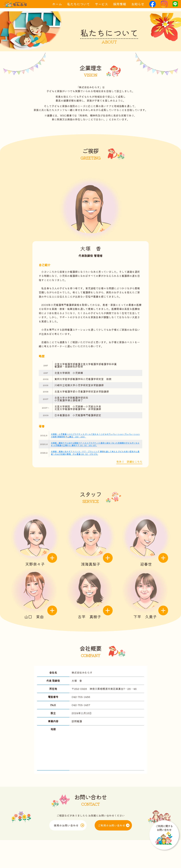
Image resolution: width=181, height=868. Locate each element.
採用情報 (120, 6)
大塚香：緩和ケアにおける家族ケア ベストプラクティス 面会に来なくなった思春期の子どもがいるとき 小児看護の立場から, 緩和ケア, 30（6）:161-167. (95, 444)
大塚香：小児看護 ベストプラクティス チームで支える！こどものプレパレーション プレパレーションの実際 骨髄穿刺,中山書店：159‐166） (95, 435)
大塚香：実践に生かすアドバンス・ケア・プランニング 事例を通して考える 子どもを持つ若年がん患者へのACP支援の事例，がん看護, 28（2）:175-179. (95, 453)
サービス (101, 6)
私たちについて (78, 6)
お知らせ (138, 6)
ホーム (57, 6)
